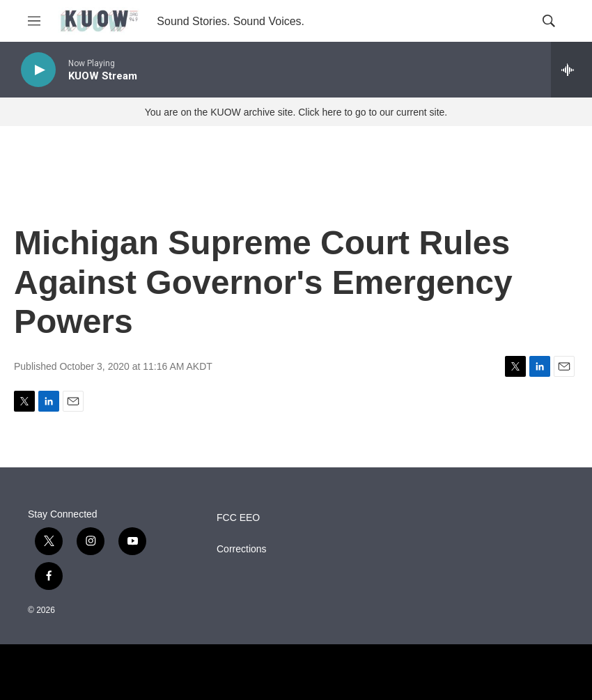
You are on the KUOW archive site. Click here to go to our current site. (296, 112)
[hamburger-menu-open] (34, 21)
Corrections (242, 549)
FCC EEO (238, 518)
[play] (38, 70)
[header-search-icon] (549, 21)
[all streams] (571, 70)
